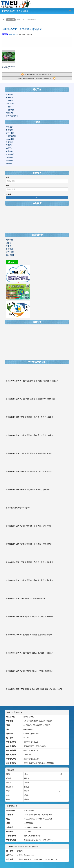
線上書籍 (9, 151)
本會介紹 (9, 94)
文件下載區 (10, 133)
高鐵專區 (9, 160)
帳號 (8, 177)
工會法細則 (10, 110)
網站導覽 (9, 163)
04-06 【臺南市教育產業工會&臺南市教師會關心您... (37, 78)
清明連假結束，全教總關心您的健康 (22, 29)
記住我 (8, 194)
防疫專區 (5, 34)
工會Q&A (9, 101)
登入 (37, 197)
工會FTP (9, 145)
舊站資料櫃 (10, 255)
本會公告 (9, 127)
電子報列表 (31, 20)
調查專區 (9, 157)
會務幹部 (9, 97)
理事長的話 (10, 104)
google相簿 (10, 139)
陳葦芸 (10, 35)
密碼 (8, 186)
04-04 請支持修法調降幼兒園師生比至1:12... (37, 74)
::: (2, 15)
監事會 (9, 246)
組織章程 (9, 240)
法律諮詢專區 (11, 136)
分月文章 (21, 20)
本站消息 (11, 20)
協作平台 (9, 148)
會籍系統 (9, 142)
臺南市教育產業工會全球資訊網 (15, 11)
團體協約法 (10, 113)
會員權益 (9, 130)
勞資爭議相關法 (12, 116)
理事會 (9, 243)
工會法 (8, 107)
